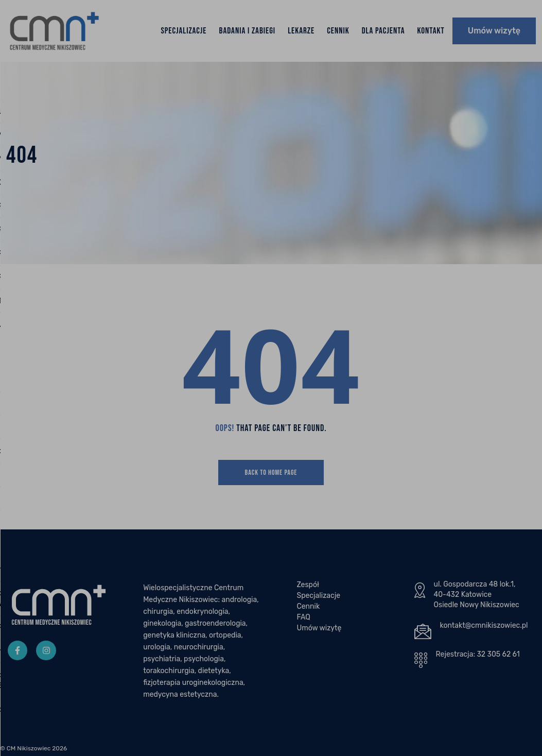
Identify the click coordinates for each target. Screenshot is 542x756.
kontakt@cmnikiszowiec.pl (484, 625)
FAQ (303, 617)
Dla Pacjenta (383, 31)
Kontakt (431, 31)
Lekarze (301, 31)
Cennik (338, 31)
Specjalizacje (183, 31)
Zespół (308, 585)
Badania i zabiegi (248, 31)
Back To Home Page (271, 473)
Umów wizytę (494, 31)
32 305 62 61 (498, 654)
